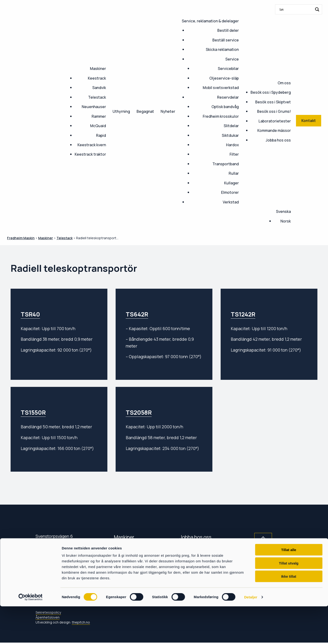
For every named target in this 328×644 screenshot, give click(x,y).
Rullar (234, 173)
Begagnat (145, 111)
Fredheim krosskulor (221, 116)
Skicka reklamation (222, 49)
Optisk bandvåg (225, 107)
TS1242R (243, 314)
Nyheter (168, 111)
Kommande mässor (274, 130)
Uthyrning (121, 111)
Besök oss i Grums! (274, 111)
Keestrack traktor (90, 154)
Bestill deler (228, 30)
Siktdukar (230, 135)
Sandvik (99, 88)
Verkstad (231, 202)
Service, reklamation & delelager (210, 21)
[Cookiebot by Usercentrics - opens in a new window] (30, 635)
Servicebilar (228, 69)
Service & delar (131, 569)
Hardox (232, 145)
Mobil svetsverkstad (221, 88)
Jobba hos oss (278, 140)
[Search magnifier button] (317, 9)
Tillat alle (289, 587)
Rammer (99, 116)
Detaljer (251, 635)
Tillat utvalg (289, 601)
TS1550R (33, 412)
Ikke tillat (289, 614)
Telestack (97, 97)
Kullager (231, 183)
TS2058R (139, 412)
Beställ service (226, 40)
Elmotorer (230, 192)
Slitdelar (231, 126)
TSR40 (30, 314)
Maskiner (98, 69)
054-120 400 (52, 560)
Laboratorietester (275, 121)
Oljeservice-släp (224, 78)
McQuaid (98, 126)
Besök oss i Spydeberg (271, 92)
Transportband (226, 164)
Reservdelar (228, 97)
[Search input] (296, 9)
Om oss (284, 83)
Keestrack (97, 78)
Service (232, 59)
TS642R (137, 314)
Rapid (101, 135)
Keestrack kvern (92, 145)
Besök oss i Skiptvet (273, 102)
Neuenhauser (94, 107)
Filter (234, 154)
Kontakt (123, 559)
